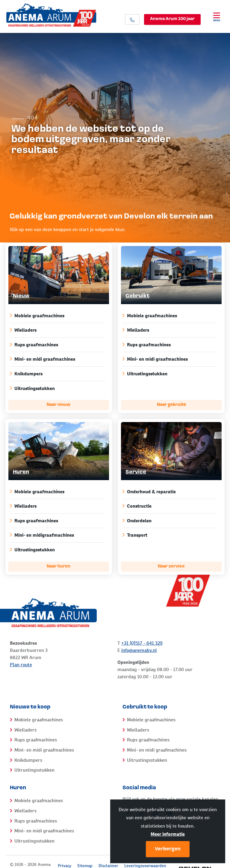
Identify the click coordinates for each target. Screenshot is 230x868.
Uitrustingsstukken (57, 388)
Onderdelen (169, 521)
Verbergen (168, 849)
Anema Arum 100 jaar (172, 19)
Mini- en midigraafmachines (57, 535)
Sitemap (85, 866)
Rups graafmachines (57, 345)
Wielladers (57, 330)
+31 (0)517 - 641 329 (142, 643)
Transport (169, 535)
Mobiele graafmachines (57, 316)
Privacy (65, 866)
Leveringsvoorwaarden (145, 866)
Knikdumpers (57, 374)
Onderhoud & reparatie (169, 492)
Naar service (171, 566)
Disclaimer (108, 866)
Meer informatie (168, 834)
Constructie (169, 506)
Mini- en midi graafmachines (57, 359)
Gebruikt (137, 296)
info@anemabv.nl (139, 650)
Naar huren (59, 566)
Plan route (21, 665)
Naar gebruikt (171, 405)
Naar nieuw (59, 405)
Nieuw (21, 296)
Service (136, 472)
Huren (21, 472)
